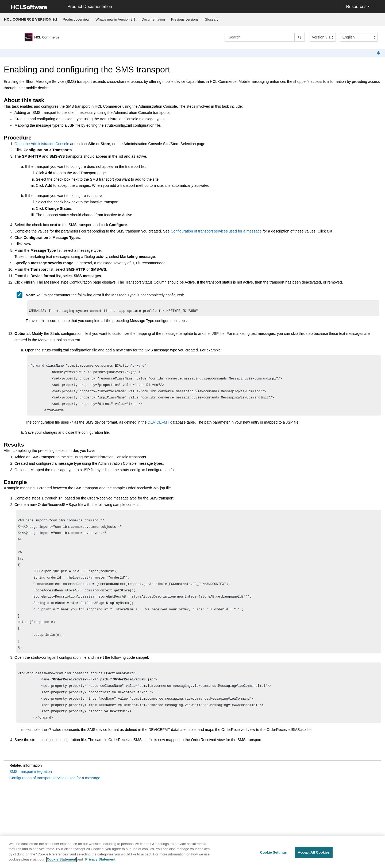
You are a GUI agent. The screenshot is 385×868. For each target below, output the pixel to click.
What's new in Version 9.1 (115, 19)
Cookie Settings (274, 855)
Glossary (211, 19)
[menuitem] (76, 20)
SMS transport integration (31, 794)
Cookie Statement (61, 862)
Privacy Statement (100, 862)
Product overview (76, 19)
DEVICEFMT (158, 428)
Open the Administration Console (42, 144)
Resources (356, 7)
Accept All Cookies (314, 855)
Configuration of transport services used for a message (216, 231)
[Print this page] (379, 53)
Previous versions (185, 19)
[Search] (300, 37)
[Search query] (265, 37)
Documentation (153, 19)
